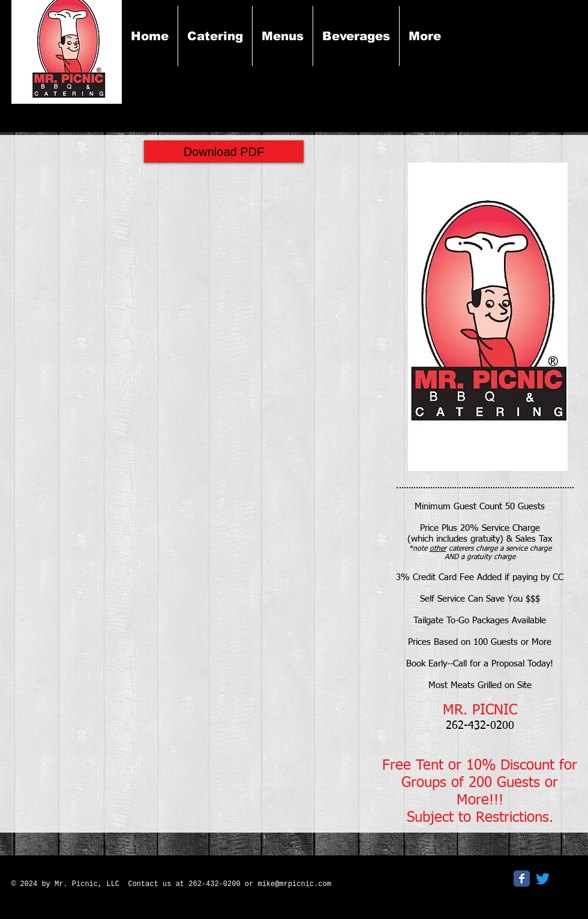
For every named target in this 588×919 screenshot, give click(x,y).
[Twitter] (543, 879)
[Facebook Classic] (522, 879)
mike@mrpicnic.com (294, 884)
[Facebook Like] (425, 882)
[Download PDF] (224, 151)
